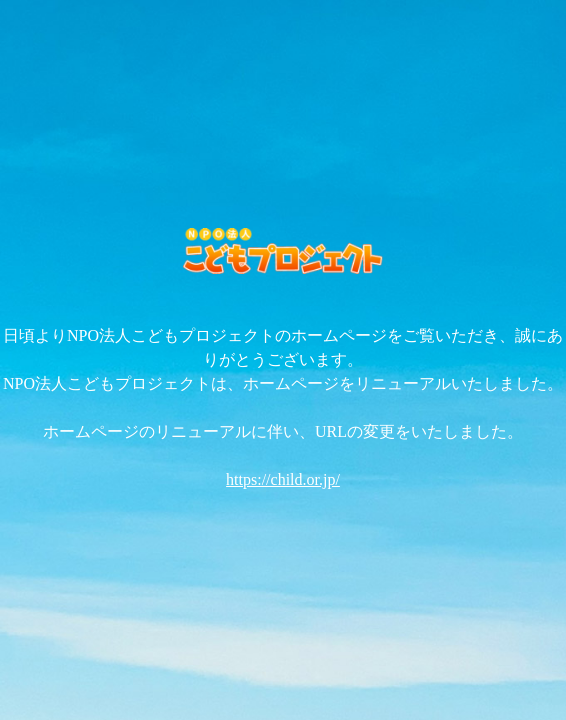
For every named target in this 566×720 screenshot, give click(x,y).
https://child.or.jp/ (283, 479)
